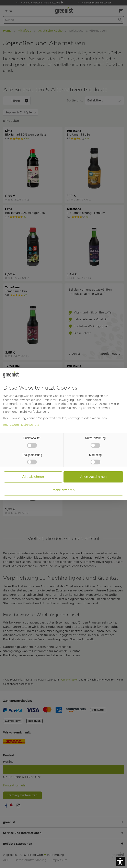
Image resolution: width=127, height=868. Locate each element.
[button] (120, 861)
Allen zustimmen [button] (93, 477)
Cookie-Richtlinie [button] (20, 408)
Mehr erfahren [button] (64, 490)
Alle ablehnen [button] (33, 477)
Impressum (11, 425)
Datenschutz (30, 425)
